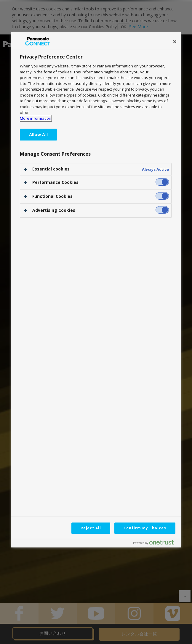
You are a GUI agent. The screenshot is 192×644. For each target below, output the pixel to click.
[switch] (162, 182)
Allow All (38, 134)
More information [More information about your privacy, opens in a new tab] (36, 118)
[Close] (175, 42)
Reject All (91, 528)
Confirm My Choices (145, 528)
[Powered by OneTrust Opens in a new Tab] (156, 544)
